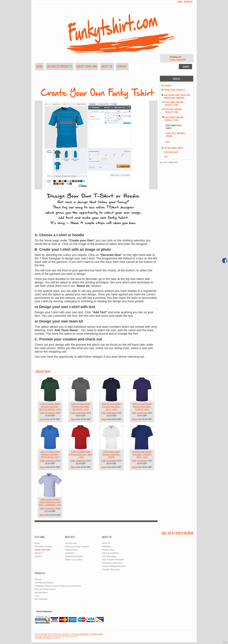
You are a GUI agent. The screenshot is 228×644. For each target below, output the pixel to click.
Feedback (106, 547)
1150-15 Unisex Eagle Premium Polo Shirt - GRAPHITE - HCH (81, 407)
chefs (167, 142)
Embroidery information (112, 563)
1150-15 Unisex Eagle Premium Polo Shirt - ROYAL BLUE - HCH (50, 454)
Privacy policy (98, 634)
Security (168, 86)
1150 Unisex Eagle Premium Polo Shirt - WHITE (111, 454)
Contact (122, 66)
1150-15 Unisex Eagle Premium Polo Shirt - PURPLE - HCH (142, 407)
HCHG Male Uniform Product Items (173, 111)
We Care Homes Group (174, 148)
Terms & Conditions (111, 553)
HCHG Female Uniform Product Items (174, 104)
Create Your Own (87, 66)
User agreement (81, 634)
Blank (43, 419)
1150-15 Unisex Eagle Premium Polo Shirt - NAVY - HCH (111, 407)
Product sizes (71, 543)
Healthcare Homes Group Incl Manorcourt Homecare (177, 96)
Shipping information (74, 556)
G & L (166, 156)
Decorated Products (60, 66)
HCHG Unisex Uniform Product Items (174, 119)
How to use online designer (77, 547)
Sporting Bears (171, 152)
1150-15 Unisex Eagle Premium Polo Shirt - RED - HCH (81, 454)
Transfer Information (111, 570)
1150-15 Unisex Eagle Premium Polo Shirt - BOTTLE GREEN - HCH (50, 407)
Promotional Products (175, 90)
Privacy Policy (108, 550)
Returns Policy (71, 550)
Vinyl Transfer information (113, 560)
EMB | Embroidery (48, 413)
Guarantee (70, 553)
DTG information (109, 556)
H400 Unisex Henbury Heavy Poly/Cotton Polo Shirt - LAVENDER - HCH (50, 502)
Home (39, 66)
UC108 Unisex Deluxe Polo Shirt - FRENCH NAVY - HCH (142, 454)
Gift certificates (41, 599)
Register (188, 2)
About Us (107, 66)
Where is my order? (74, 560)
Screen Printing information (114, 566)
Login (179, 2)
